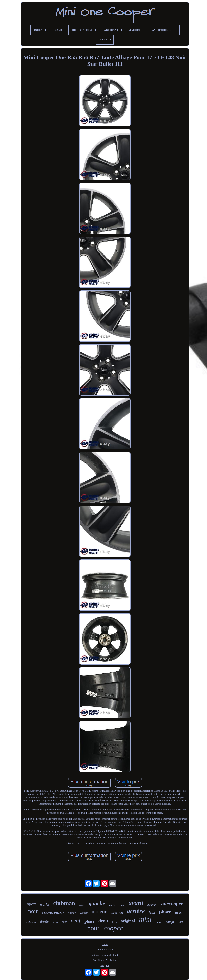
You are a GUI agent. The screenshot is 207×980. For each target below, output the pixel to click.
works (45, 904)
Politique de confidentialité (105, 955)
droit (103, 921)
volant (84, 913)
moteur (99, 912)
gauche (97, 903)
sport (32, 904)
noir (33, 911)
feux (152, 913)
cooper (113, 928)
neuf (76, 920)
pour (93, 928)
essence (152, 905)
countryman (53, 912)
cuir (64, 922)
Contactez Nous (105, 950)
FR (108, 965)
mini (145, 919)
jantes (121, 905)
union (55, 922)
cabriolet (31, 922)
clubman (64, 903)
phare (165, 912)
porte (112, 905)
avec (178, 912)
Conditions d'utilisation (105, 960)
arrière (136, 911)
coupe (159, 922)
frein (115, 922)
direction (117, 913)
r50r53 (82, 905)
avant (136, 903)
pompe (170, 922)
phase (89, 921)
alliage (72, 913)
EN (102, 965)
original (128, 921)
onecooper (172, 904)
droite (44, 921)
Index (105, 944)
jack (181, 922)
